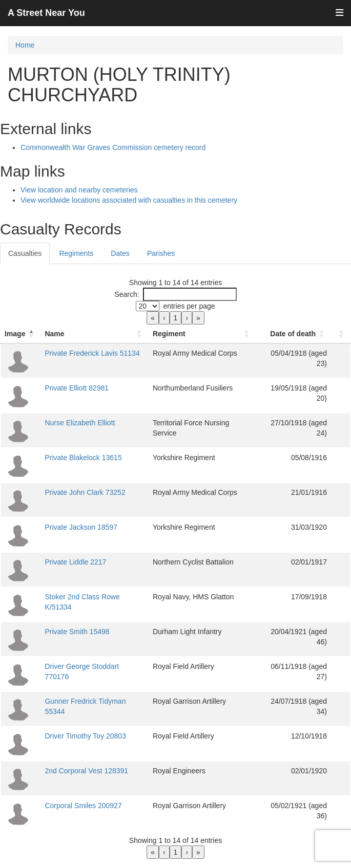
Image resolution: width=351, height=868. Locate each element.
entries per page (189, 306)
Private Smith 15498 (77, 632)
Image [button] (15, 334)
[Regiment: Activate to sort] (202, 334)
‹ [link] (164, 318)
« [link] (153, 318)
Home (25, 45)
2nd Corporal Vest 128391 (86, 771)
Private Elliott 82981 (77, 388)
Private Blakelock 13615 (83, 458)
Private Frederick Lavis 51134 (92, 353)
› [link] (187, 318)
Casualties (25, 253)
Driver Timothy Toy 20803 (85, 736)
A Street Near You (46, 13)
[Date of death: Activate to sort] (294, 334)
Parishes (161, 253)
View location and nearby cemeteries (79, 190)
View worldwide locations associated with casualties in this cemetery (129, 200)
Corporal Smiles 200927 (83, 806)
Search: (127, 294)
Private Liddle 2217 (75, 562)
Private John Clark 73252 (85, 492)
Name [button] (54, 334)
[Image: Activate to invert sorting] (20, 334)
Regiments (76, 253)
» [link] (198, 318)
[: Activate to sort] (341, 334)
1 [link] (176, 318)
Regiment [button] (169, 334)
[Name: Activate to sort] (94, 334)
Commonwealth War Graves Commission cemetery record (113, 147)
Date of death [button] (293, 334)
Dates (120, 253)
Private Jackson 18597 (81, 527)
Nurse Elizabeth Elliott (80, 423)
